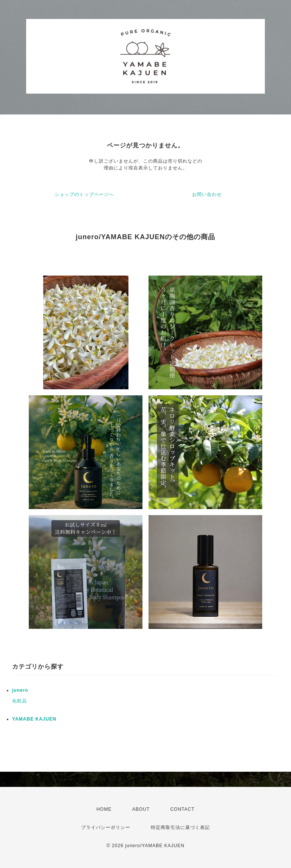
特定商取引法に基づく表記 (180, 827)
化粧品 (20, 701)
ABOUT (141, 809)
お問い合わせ (207, 194)
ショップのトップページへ (84, 194)
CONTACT (182, 809)
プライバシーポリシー (106, 827)
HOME (104, 809)
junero (20, 690)
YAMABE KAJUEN (34, 719)
